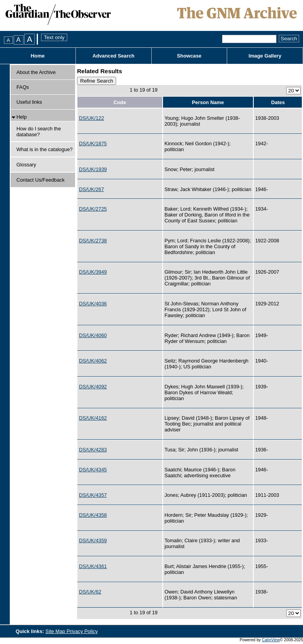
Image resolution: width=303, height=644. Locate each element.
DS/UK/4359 (93, 540)
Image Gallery (265, 56)
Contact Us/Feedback (40, 180)
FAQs (23, 87)
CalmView (271, 640)
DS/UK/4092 (93, 387)
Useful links (29, 102)
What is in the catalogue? (45, 149)
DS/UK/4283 (93, 450)
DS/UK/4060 (93, 335)
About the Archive (36, 72)
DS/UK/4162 (93, 418)
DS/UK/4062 (93, 361)
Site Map (56, 631)
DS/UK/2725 (93, 209)
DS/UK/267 (91, 189)
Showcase (189, 56)
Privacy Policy (82, 631)
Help (22, 117)
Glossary (26, 165)
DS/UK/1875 (93, 143)
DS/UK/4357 (93, 495)
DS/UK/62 (90, 592)
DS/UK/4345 (93, 470)
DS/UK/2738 (93, 241)
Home (38, 56)
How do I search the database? (39, 132)
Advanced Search (113, 56)
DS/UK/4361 (93, 566)
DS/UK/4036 (93, 304)
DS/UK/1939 (93, 169)
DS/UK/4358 (93, 515)
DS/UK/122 (91, 118)
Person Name (208, 102)
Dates (278, 102)
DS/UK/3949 (93, 272)
